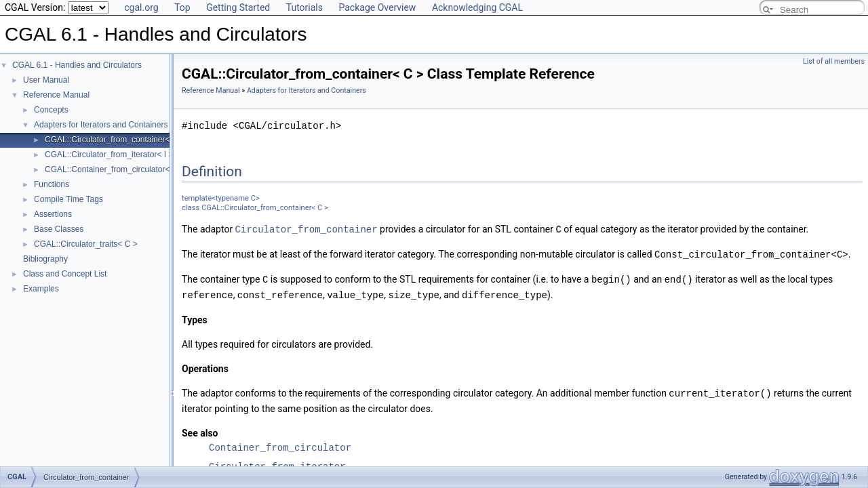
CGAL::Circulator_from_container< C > (115, 140)
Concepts (51, 110)
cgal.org (141, 7)
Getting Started (238, 7)
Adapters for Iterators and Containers (101, 125)
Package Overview (377, 7)
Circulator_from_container (307, 229)
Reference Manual (56, 95)
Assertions (53, 214)
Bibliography (45, 259)
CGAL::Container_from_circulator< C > (115, 169)
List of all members (834, 61)
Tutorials (304, 7)
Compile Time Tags (68, 199)
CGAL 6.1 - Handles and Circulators (77, 65)
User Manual (46, 80)
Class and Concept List (65, 274)
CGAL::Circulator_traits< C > (86, 244)
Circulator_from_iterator (277, 463)
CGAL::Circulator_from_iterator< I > (109, 155)
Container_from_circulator (280, 444)
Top (182, 7)
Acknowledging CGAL (477, 7)
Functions (52, 184)
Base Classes (59, 229)
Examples (41, 289)
